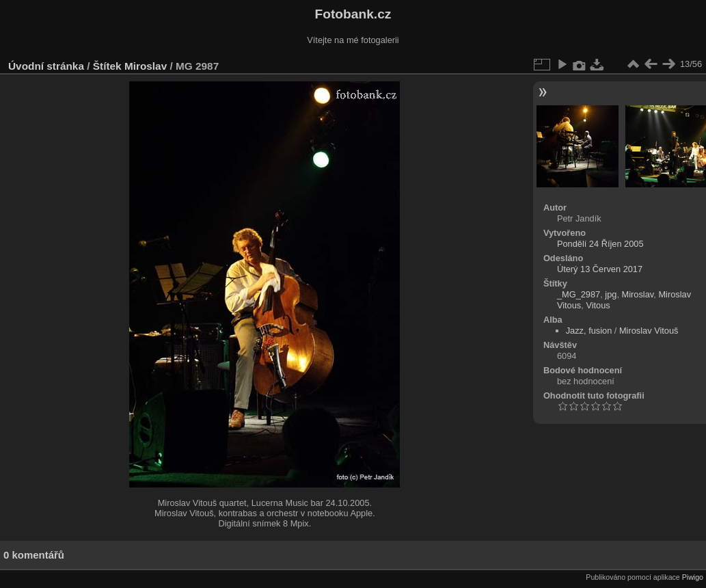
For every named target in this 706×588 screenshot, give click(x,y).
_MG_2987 (579, 294)
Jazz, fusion (589, 331)
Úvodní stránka (46, 66)
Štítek (107, 66)
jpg (611, 294)
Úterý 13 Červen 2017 (600, 269)
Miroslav (146, 66)
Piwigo (693, 577)
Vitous (598, 305)
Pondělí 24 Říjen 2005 (600, 244)
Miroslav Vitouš (649, 331)
